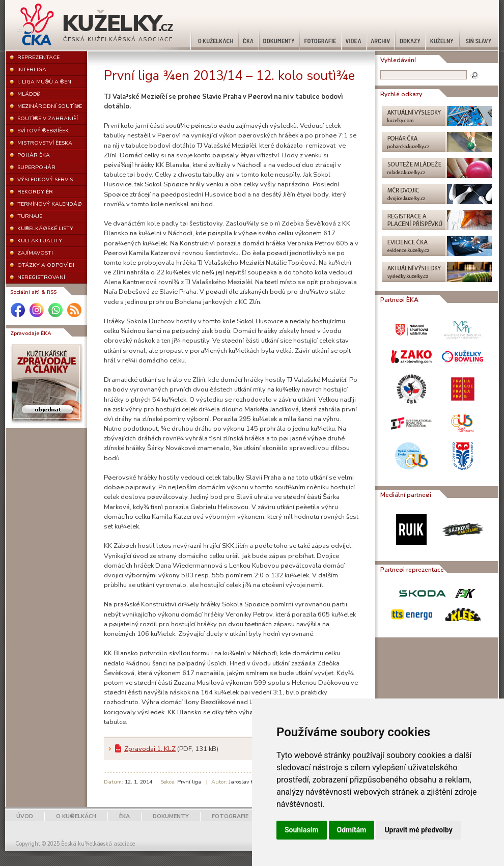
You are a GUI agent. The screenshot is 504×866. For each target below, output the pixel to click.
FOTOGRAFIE (230, 816)
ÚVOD (25, 816)
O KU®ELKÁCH (76, 816)
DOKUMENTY (171, 816)
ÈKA (124, 816)
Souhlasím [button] (302, 830)
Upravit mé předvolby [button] (418, 830)
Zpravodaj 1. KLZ (150, 749)
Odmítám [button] (352, 830)
